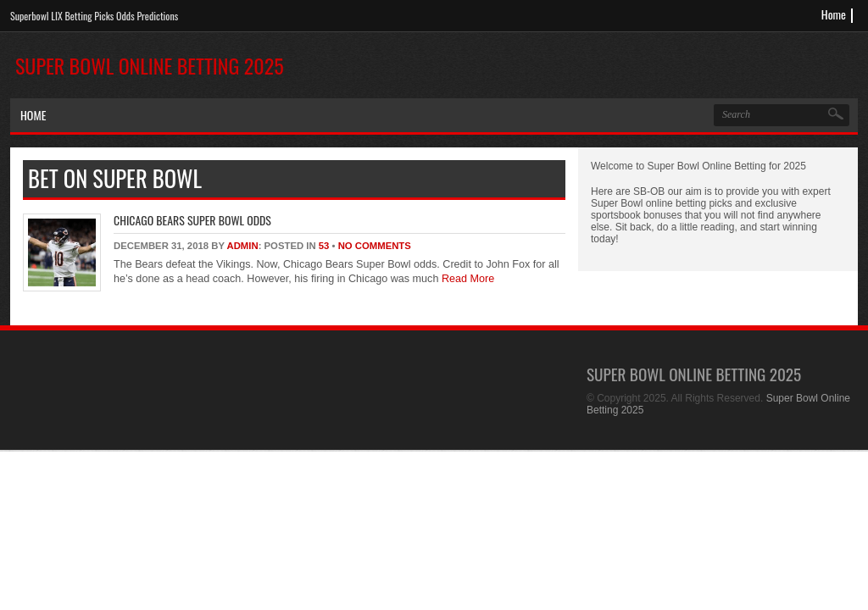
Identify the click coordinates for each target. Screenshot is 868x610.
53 (324, 246)
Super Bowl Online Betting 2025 (150, 65)
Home (834, 14)
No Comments (375, 246)
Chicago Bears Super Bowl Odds (192, 220)
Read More (466, 279)
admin (242, 246)
